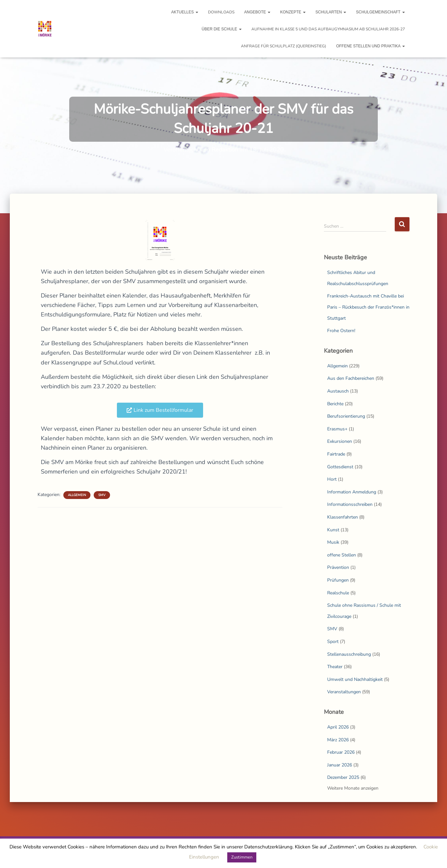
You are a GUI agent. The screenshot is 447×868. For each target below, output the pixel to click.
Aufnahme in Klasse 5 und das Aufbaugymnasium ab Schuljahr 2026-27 (328, 29)
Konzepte (293, 12)
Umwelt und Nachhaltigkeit (355, 679)
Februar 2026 (341, 752)
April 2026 (338, 727)
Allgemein (77, 495)
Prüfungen (338, 580)
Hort (332, 479)
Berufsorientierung (346, 416)
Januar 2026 (340, 765)
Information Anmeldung (352, 492)
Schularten (331, 12)
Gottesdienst (340, 467)
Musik (333, 542)
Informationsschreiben (350, 504)
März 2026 (338, 740)
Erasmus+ (337, 429)
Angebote (257, 12)
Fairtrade (336, 454)
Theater (335, 667)
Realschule (338, 593)
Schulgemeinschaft (380, 12)
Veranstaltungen (344, 692)
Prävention (338, 567)
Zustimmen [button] (242, 857)
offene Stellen (342, 555)
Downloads (221, 12)
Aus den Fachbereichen (351, 378)
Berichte (335, 404)
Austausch (338, 391)
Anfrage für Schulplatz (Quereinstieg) (284, 46)
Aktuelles (185, 12)
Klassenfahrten (343, 517)
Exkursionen (340, 441)
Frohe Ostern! (341, 331)
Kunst (333, 530)
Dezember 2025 (343, 777)
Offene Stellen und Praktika (370, 46)
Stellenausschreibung (349, 654)
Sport (333, 642)
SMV (102, 495)
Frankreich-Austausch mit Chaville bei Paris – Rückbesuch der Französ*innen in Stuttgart (368, 307)
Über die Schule (221, 29)
